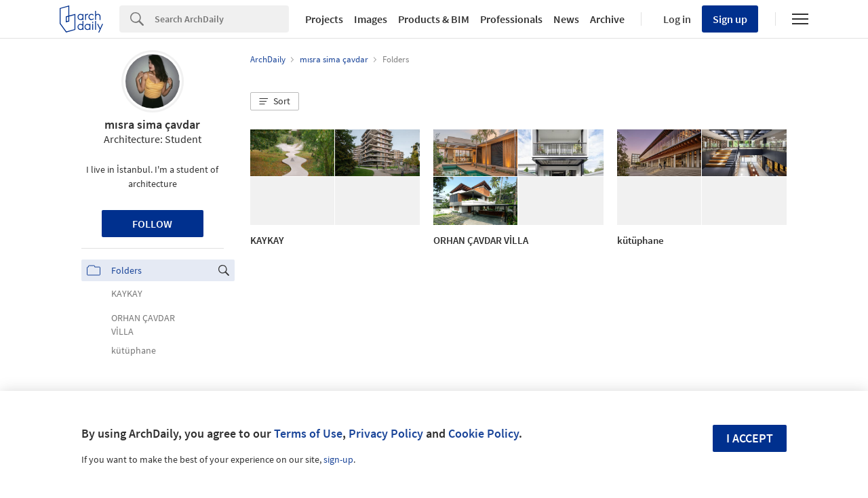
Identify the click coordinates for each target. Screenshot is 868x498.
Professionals (511, 19)
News (566, 19)
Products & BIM (434, 19)
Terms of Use (308, 433)
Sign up (730, 19)
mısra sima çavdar (152, 124)
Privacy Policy (386, 433)
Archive (607, 19)
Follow (152, 224)
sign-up (338, 459)
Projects (324, 19)
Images (371, 19)
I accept (750, 438)
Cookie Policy (484, 433)
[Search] (222, 19)
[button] (275, 102)
